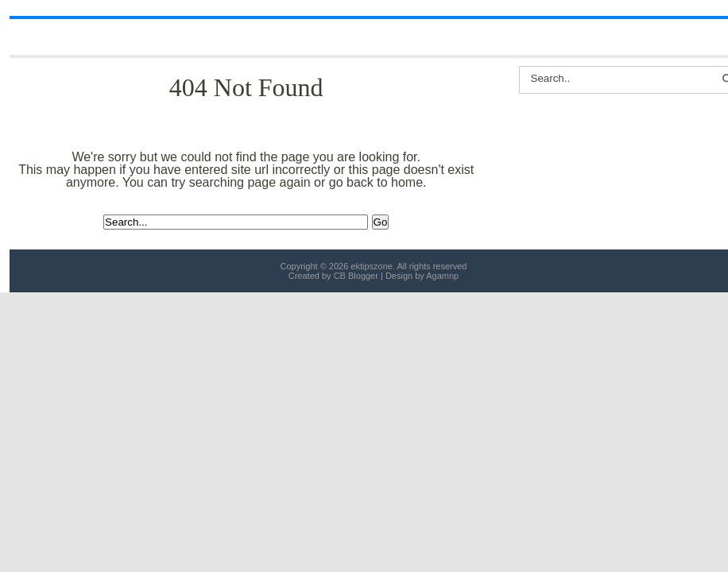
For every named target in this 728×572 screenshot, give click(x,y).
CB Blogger (356, 276)
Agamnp (442, 276)
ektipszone (372, 266)
